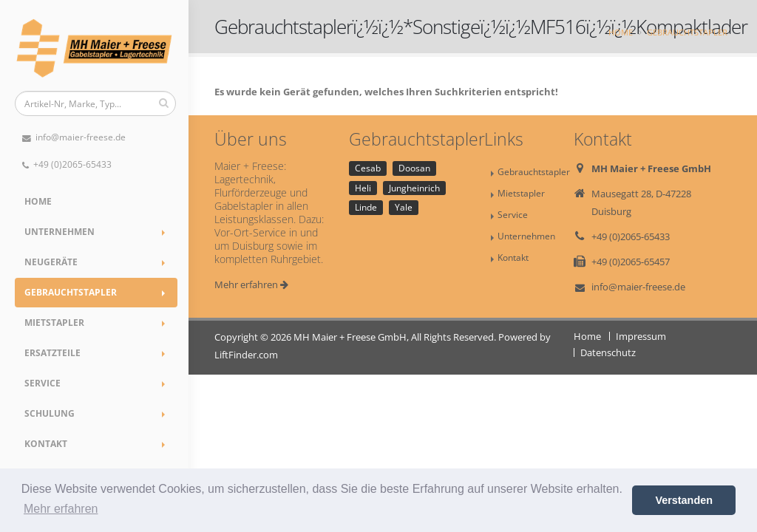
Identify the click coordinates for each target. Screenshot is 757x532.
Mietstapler (54, 323)
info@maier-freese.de (74, 137)
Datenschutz (608, 352)
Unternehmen (60, 232)
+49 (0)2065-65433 (67, 164)
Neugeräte (51, 262)
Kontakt (46, 444)
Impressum (641, 336)
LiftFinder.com (246, 355)
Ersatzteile (52, 353)
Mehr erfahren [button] (61, 509)
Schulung (50, 413)
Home (38, 201)
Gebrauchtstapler (71, 292)
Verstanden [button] (684, 500)
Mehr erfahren (251, 284)
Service (43, 383)
